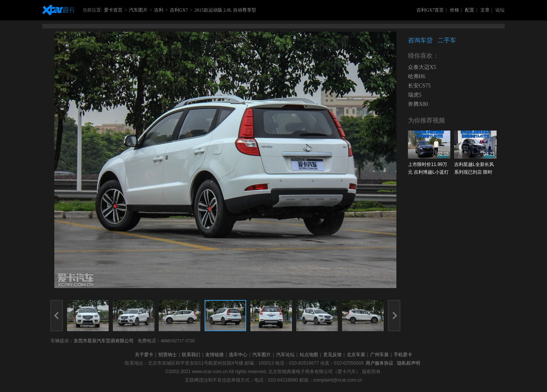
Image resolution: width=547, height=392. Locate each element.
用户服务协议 (379, 363)
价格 (455, 10)
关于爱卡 (144, 355)
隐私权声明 (409, 363)
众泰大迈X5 (422, 67)
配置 (470, 10)
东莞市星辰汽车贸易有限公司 (104, 341)
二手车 (447, 40)
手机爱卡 (403, 355)
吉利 (159, 10)
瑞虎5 (415, 95)
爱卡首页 (113, 10)
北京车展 (356, 355)
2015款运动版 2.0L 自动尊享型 (225, 10)
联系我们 (191, 355)
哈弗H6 (417, 76)
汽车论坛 (285, 355)
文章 (485, 10)
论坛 (500, 10)
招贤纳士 (168, 355)
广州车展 (379, 355)
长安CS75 (419, 86)
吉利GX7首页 (430, 10)
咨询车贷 (420, 40)
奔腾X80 (418, 104)
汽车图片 (138, 10)
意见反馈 (332, 355)
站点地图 (309, 355)
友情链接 (215, 355)
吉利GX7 (179, 10)
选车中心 (238, 355)
